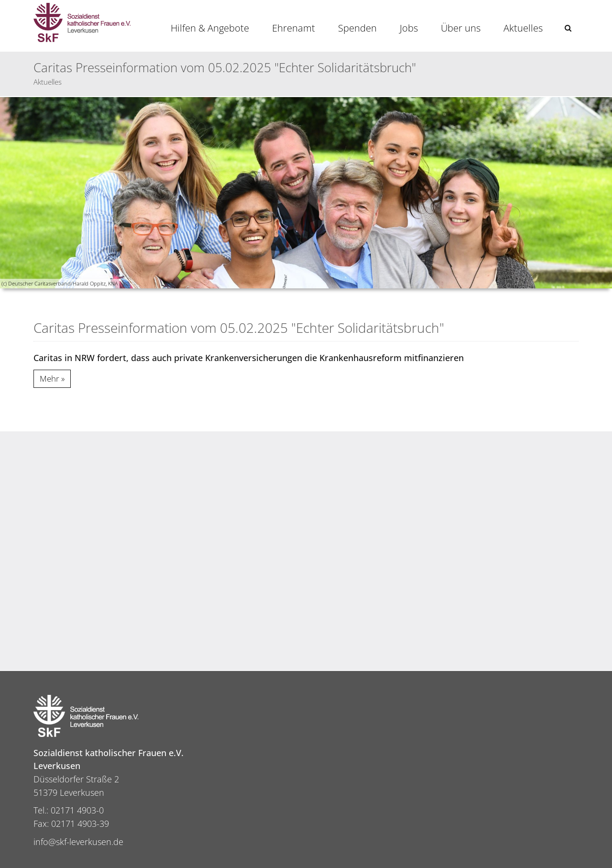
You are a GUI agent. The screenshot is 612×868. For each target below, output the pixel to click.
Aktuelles (523, 28)
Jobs (409, 28)
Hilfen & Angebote (210, 28)
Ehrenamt (294, 28)
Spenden (357, 28)
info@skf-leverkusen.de (78, 842)
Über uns (461, 28)
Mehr (49, 379)
